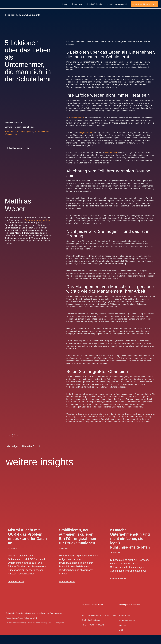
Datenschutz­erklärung (127, 629)
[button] (51, 157)
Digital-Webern (87, 141)
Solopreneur (10, 140)
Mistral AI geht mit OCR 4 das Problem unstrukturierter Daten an (27, 545)
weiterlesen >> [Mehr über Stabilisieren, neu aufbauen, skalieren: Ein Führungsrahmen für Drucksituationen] (67, 590)
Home (65, 9)
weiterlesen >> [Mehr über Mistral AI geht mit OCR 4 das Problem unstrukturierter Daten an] (16, 590)
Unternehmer (111, 161)
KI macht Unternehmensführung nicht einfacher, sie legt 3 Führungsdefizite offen (130, 547)
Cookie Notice (124, 624)
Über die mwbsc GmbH (117, 9)
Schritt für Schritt (94, 9)
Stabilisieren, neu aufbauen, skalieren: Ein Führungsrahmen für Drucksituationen (78, 545)
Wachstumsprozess (14, 143)
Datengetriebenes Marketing (38, 229)
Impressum (123, 634)
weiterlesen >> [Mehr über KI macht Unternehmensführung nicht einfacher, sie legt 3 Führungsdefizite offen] (118, 587)
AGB (121, 639)
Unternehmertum (42, 140)
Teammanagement (25, 140)
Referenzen (77, 9)
